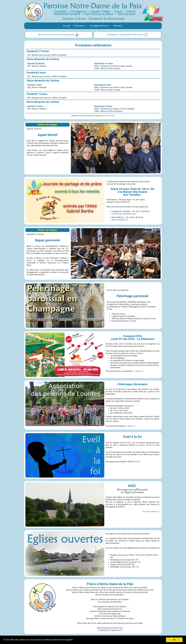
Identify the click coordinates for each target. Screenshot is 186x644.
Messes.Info (110, 116)
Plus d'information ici (151, 511)
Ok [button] (174, 640)
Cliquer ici (131, 426)
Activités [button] (118, 26)
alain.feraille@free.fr (120, 220)
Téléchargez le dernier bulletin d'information (125, 35)
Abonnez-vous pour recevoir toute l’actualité (56, 35)
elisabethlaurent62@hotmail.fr (124, 214)
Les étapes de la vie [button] (100, 26)
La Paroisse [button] (80, 26)
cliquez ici (139, 371)
